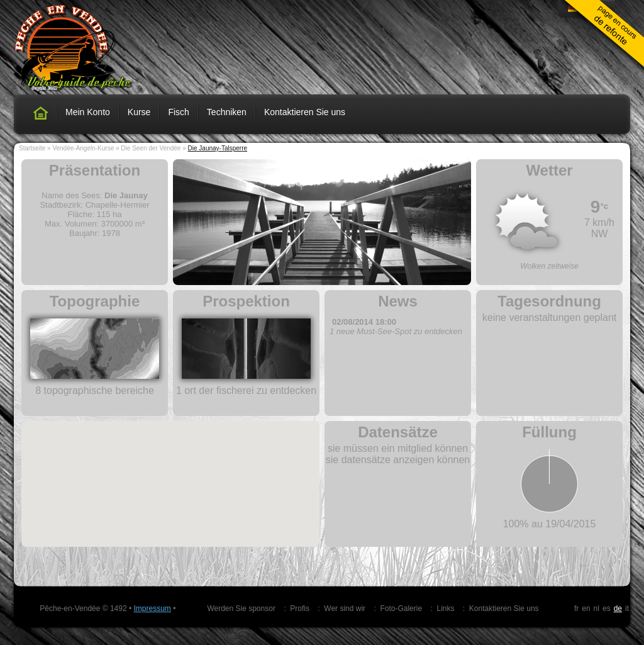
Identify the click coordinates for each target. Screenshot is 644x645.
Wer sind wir (345, 609)
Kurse (139, 112)
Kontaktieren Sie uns (305, 112)
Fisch (178, 112)
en (586, 609)
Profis (300, 609)
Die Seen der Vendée (151, 148)
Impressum (152, 609)
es (607, 609)
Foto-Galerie (401, 609)
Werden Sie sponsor (241, 609)
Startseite (32, 148)
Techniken (227, 112)
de (618, 609)
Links (445, 609)
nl (597, 609)
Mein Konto (88, 112)
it (627, 609)
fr (576, 609)
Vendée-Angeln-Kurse (83, 148)
